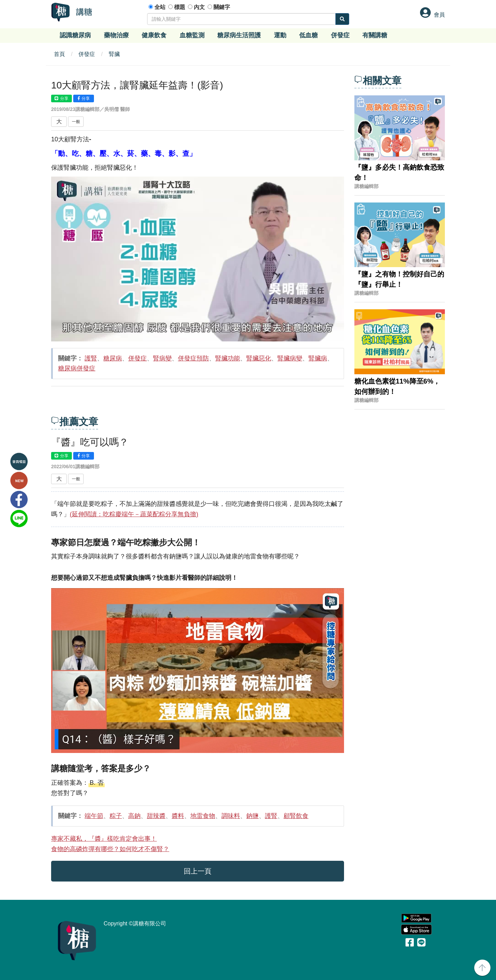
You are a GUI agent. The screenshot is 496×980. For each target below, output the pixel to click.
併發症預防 (193, 358)
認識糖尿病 (75, 35)
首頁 (59, 54)
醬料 (178, 816)
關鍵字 (222, 7)
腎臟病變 (290, 358)
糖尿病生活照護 (239, 35)
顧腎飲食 (296, 816)
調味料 (231, 816)
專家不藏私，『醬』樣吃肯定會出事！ (104, 839)
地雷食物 (203, 816)
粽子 (116, 816)
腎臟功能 (228, 358)
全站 (160, 7)
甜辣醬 (156, 816)
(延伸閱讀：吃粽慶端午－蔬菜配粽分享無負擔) (134, 514)
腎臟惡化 (259, 358)
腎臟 (114, 54)
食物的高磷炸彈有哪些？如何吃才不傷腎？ (110, 849)
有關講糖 (375, 35)
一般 (76, 122)
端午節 (94, 816)
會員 (439, 15)
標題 (180, 7)
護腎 (91, 358)
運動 (280, 35)
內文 (199, 7)
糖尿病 (113, 358)
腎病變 (162, 358)
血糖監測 (192, 35)
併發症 (340, 35)
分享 (61, 98)
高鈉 (134, 816)
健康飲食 (154, 35)
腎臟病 (318, 358)
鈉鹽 (252, 816)
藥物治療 (116, 35)
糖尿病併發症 (77, 368)
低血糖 (308, 35)
